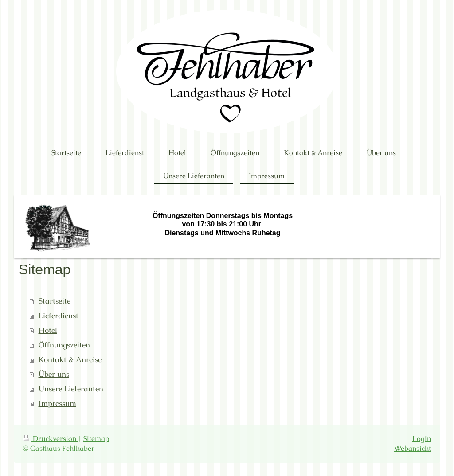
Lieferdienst (59, 316)
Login (422, 439)
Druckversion (51, 439)
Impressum (57, 404)
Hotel (48, 330)
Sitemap (96, 439)
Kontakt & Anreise (70, 360)
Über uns (54, 374)
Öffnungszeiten (64, 345)
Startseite (55, 301)
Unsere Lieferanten (71, 389)
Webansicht (413, 449)
